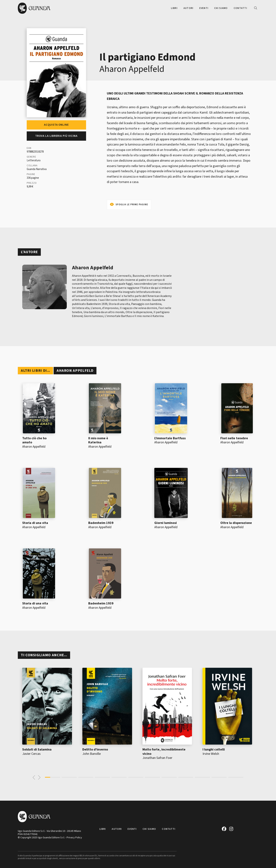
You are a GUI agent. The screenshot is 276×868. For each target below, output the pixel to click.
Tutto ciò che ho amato (34, 440)
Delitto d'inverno (95, 750)
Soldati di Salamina (37, 750)
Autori (188, 8)
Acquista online (56, 125)
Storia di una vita (35, 523)
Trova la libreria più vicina (56, 136)
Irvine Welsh (211, 754)
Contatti (240, 8)
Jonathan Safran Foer (157, 758)
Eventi (204, 8)
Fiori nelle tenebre (234, 438)
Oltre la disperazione (236, 523)
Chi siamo (221, 8)
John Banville (92, 754)
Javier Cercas (31, 754)
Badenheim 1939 (101, 523)
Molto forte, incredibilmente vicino (164, 752)
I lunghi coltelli (214, 750)
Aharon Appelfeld (132, 69)
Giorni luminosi (166, 523)
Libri (174, 8)
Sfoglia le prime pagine (132, 205)
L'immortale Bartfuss (170, 438)
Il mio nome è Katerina (98, 440)
